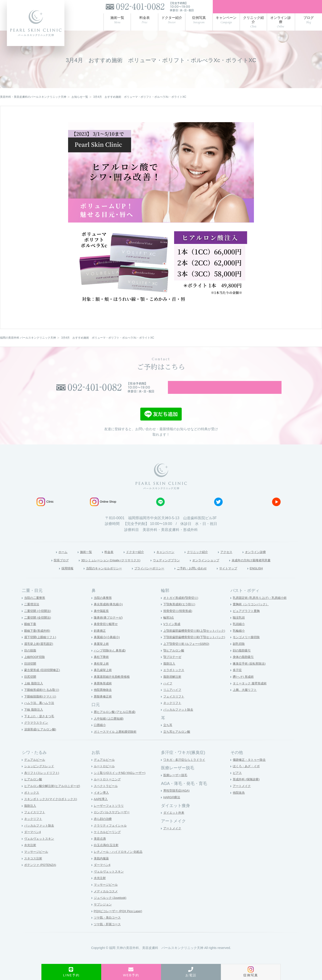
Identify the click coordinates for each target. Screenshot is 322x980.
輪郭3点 (169, 626)
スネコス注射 (34, 867)
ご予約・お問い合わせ (197, 577)
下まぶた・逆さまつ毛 (40, 725)
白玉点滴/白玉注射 (107, 854)
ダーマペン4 (33, 841)
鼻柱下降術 (102, 666)
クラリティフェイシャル (112, 834)
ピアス (238, 781)
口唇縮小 (100, 734)
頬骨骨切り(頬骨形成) (179, 620)
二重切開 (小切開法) (39, 620)
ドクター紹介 (130, 560)
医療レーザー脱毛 (176, 784)
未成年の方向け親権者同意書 (266, 568)
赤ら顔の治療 (103, 827)
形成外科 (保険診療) (247, 788)
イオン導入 (102, 801)
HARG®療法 (172, 806)
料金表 (101, 560)
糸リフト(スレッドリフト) (43, 781)
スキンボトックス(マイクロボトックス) (53, 808)
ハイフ (168, 692)
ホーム (50, 560)
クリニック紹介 (201, 560)
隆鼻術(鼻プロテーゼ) (109, 626)
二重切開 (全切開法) (39, 626)
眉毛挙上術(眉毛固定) (40, 652)
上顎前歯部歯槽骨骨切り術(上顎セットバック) (197, 639)
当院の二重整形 (35, 606)
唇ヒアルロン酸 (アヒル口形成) (116, 721)
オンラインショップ (213, 568)
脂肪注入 (170, 672)
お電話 (191, 972)
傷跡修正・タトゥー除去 (250, 768)
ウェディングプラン (167, 568)
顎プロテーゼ (173, 666)
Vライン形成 (172, 633)
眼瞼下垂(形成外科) (38, 639)
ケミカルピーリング (108, 841)
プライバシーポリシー (148, 577)
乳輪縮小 (239, 639)
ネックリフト (173, 712)
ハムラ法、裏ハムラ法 (40, 712)
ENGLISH (271, 577)
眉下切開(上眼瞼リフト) (41, 646)
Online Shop (103, 509)
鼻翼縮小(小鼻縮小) (108, 646)
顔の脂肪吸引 (242, 659)
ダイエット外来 (175, 821)
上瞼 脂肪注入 (34, 692)
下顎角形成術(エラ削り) (180, 613)
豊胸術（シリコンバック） (252, 613)
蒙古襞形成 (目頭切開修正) (43, 679)
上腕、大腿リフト (246, 699)
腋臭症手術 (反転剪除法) (250, 672)
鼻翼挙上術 (102, 652)
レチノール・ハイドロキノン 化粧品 (120, 860)
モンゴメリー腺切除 (247, 646)
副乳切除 (239, 652)
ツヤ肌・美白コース (108, 926)
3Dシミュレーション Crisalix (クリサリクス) (102, 568)
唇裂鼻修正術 (103, 705)
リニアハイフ (173, 699)
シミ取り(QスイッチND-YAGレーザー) (122, 781)
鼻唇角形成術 (103, 692)
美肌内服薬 (102, 867)
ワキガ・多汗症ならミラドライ (186, 768)
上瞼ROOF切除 (35, 666)
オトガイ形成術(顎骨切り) (182, 606)
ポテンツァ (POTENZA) (41, 874)
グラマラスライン (37, 732)
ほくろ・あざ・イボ (247, 775)
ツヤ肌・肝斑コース (108, 933)
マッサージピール (37, 860)
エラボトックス (175, 679)
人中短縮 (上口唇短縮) (110, 727)
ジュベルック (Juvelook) (111, 907)
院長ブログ (44, 568)
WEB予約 (131, 972)
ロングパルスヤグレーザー (113, 821)
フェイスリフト (175, 705)
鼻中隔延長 (102, 620)
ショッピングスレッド (40, 775)
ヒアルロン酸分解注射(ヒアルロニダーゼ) (54, 795)
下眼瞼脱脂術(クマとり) (41, 705)
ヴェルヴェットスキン (40, 847)
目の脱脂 (31, 659)
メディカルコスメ (107, 900)
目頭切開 (31, 672)
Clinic (45, 509)
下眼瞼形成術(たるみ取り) (43, 699)
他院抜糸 (239, 801)
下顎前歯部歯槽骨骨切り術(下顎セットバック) (197, 646)
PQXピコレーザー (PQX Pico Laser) (120, 920)
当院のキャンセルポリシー (95, 577)
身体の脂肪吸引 (244, 666)
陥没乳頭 (239, 626)
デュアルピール (35, 768)
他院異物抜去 (103, 699)
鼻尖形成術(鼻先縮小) (109, 613)
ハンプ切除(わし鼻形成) (111, 659)
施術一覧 (76, 560)
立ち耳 (168, 734)
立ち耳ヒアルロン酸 (178, 740)
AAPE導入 (101, 808)
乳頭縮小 (239, 633)
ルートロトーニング (108, 788)
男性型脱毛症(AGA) (177, 799)
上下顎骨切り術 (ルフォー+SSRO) (188, 652)
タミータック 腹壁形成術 (251, 692)
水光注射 (31, 854)
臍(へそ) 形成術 (244, 685)
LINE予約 (71, 972)
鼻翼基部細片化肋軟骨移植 (113, 685)
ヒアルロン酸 (34, 788)
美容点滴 (100, 847)
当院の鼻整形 (103, 606)
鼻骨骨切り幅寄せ (107, 633)
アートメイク (173, 837)
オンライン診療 (267, 560)
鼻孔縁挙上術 (103, 679)
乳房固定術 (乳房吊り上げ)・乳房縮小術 (262, 606)
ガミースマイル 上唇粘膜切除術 (117, 740)
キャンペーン (165, 560)
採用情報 (53, 577)
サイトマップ (239, 577)
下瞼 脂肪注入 (34, 718)
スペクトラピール (107, 795)
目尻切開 (31, 685)
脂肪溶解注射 (173, 685)
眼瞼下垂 (31, 633)
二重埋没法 (32, 613)
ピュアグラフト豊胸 (247, 620)
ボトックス (32, 801)
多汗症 (238, 679)
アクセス (234, 560)
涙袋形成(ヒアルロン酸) (41, 738)
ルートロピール (105, 775)
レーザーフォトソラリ (110, 814)
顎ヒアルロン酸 (175, 659)
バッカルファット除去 (179, 718)
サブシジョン (103, 913)
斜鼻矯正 (100, 639)
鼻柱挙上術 (102, 672)
